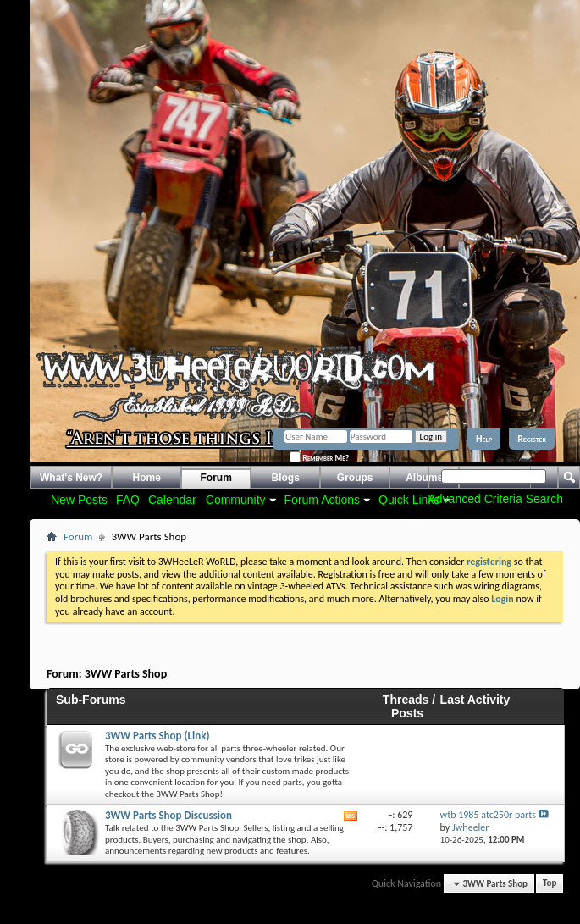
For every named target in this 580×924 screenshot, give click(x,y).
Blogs (286, 478)
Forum (216, 478)
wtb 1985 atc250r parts (488, 815)
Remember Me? (319, 458)
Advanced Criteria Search (495, 499)
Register (532, 439)
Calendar (172, 500)
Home (147, 478)
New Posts (79, 500)
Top (550, 884)
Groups (355, 478)
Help (484, 439)
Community (236, 500)
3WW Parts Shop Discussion (168, 815)
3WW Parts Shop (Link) (157, 736)
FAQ (128, 500)
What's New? (71, 478)
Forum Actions (322, 500)
